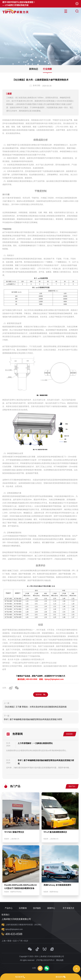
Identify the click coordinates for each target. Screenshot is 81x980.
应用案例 (23, 908)
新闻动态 (34, 69)
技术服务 (37, 908)
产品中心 (9, 908)
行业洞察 (47, 69)
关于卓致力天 (68, 908)
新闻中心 (51, 908)
